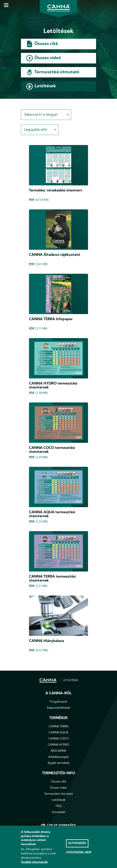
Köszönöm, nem (79, 852)
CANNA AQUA (58, 733)
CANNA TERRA (59, 727)
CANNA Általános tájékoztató (55, 255)
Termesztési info (59, 773)
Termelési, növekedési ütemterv (56, 191)
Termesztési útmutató (57, 72)
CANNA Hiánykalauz (47, 641)
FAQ (59, 806)
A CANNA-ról (58, 693)
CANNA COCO (58, 739)
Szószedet (58, 812)
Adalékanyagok (59, 757)
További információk (34, 862)
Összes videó (48, 58)
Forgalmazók (58, 702)
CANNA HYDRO (58, 745)
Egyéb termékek (59, 763)
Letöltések (45, 86)
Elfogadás (77, 843)
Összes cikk (46, 44)
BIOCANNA (59, 751)
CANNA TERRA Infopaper (51, 319)
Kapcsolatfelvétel (59, 708)
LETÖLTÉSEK (71, 680)
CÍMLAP (48, 680)
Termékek (58, 718)
